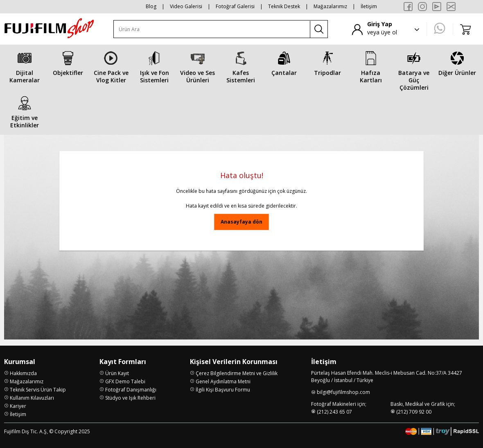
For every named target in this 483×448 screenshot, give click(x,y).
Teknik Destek (284, 6)
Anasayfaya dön (241, 222)
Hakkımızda (23, 373)
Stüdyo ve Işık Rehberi (130, 398)
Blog (151, 6)
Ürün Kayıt (117, 373)
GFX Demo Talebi (125, 381)
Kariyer (18, 406)
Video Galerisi (186, 6)
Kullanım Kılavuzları (32, 398)
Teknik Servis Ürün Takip (38, 390)
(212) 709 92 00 (414, 412)
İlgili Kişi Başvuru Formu (223, 390)
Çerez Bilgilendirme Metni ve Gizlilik (237, 373)
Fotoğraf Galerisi (235, 6)
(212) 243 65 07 (334, 412)
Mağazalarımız (330, 6)
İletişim (369, 6)
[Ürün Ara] (212, 29)
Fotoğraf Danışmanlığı (131, 390)
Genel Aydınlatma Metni (223, 381)
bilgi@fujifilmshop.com (343, 392)
